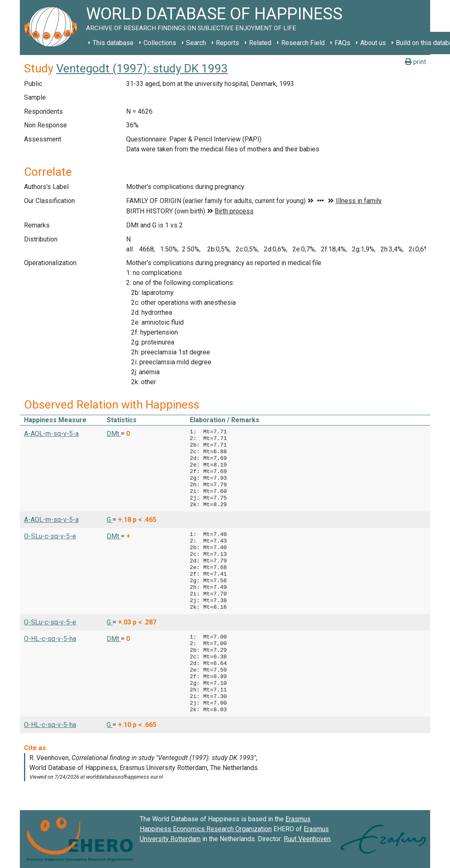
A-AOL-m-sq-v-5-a (51, 434)
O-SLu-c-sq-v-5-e (50, 536)
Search (196, 43)
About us (373, 43)
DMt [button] (114, 434)
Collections (160, 43)
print (415, 62)
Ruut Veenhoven (307, 839)
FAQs (342, 43)
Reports (227, 43)
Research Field (303, 43)
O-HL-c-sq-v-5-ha (50, 639)
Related (260, 43)
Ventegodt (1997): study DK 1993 (142, 68)
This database (113, 43)
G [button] (110, 520)
